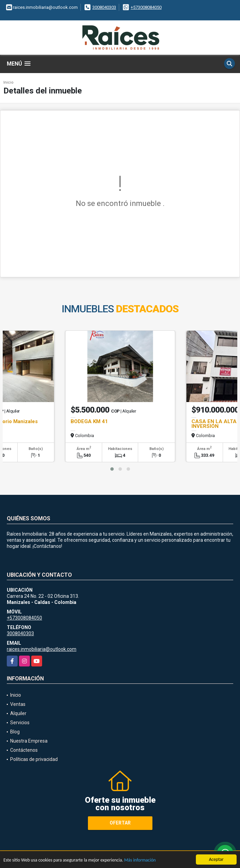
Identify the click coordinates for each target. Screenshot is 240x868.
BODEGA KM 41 (89, 421)
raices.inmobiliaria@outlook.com (42, 649)
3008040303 (104, 7)
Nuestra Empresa (29, 741)
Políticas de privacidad (34, 759)
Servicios (20, 723)
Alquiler (18, 713)
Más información (140, 860)
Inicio (8, 82)
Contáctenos (24, 750)
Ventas (18, 704)
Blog (15, 732)
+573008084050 (146, 7)
